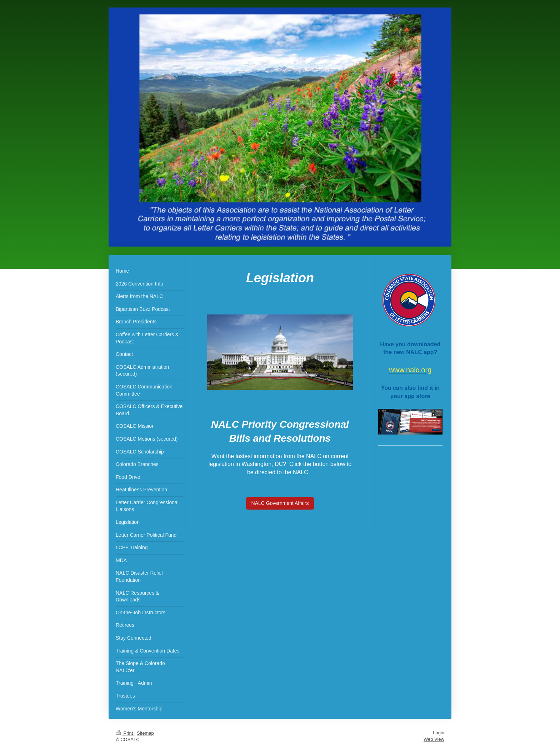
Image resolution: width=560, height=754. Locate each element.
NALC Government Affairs (280, 503)
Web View (434, 739)
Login (439, 733)
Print (125, 733)
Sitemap (145, 733)
